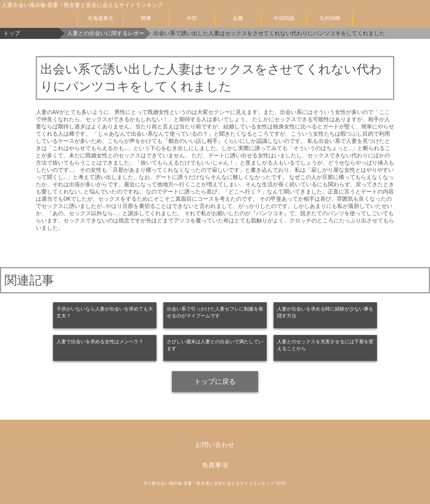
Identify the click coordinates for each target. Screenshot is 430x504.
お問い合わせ (215, 445)
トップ (12, 33)
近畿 (238, 18)
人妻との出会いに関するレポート (106, 33)
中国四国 (284, 18)
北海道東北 (100, 18)
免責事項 (215, 465)
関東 (146, 18)
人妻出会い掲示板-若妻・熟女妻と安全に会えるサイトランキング (82, 5)
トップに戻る (215, 381)
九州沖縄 (330, 18)
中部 (192, 18)
